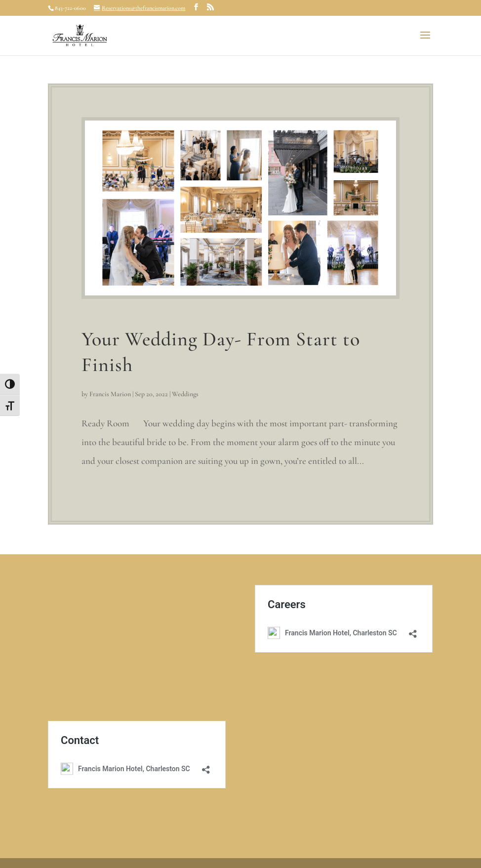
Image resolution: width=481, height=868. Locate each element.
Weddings (185, 394)
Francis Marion (110, 394)
